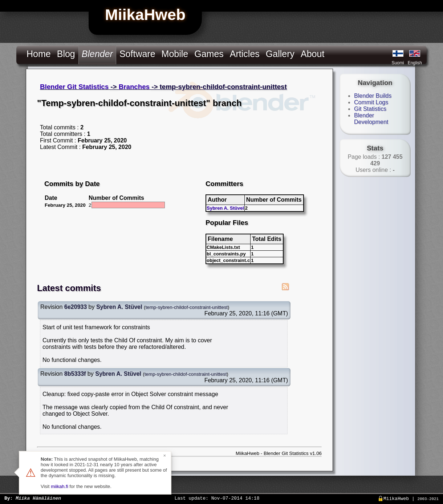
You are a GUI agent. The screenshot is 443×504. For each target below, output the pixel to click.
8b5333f (75, 374)
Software (137, 54)
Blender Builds (373, 96)
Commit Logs (371, 102)
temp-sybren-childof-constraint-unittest (186, 307)
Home (39, 54)
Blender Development (371, 119)
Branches (134, 87)
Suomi (398, 63)
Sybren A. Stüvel (225, 208)
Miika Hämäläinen (38, 498)
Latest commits (69, 288)
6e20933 (76, 307)
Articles (245, 54)
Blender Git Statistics (74, 87)
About (312, 54)
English (415, 63)
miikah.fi (60, 486)
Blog (66, 54)
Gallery (280, 54)
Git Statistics (370, 109)
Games (209, 54)
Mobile (175, 54)
